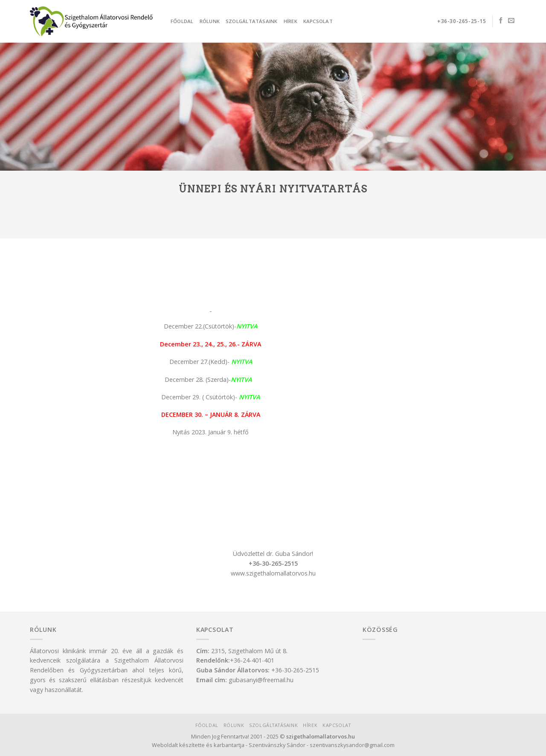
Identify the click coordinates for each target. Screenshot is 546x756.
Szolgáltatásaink (252, 21)
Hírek (290, 21)
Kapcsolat (318, 21)
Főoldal (182, 21)
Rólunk (210, 21)
